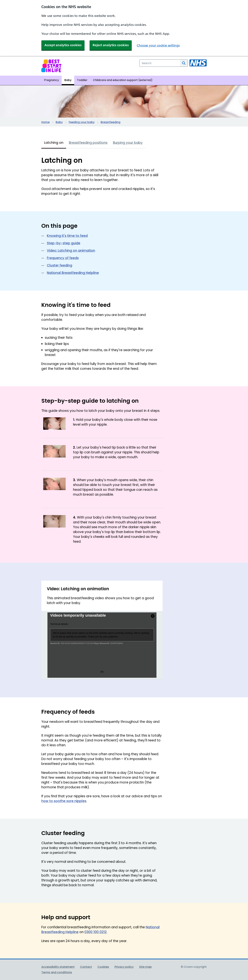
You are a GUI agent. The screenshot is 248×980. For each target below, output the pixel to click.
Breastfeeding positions (88, 143)
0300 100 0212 (95, 932)
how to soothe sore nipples (64, 801)
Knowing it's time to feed (67, 236)
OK (102, 672)
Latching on (54, 143)
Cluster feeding (60, 265)
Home (45, 122)
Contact (86, 967)
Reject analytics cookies (111, 45)
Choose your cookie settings (158, 45)
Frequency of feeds (63, 258)
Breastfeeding (110, 122)
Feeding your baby (82, 122)
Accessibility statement (58, 967)
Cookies (103, 967)
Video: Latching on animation (71, 251)
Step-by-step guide (64, 243)
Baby (59, 122)
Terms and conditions (57, 972)
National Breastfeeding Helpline (73, 273)
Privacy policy (124, 967)
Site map (145, 967)
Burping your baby (128, 143)
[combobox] (160, 63)
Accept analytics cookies (63, 45)
